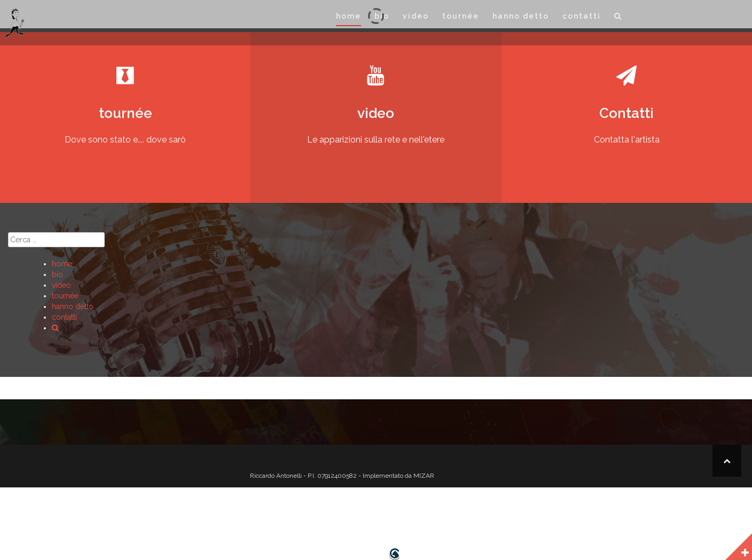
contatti (582, 16)
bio (382, 16)
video (416, 16)
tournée (461, 16)
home (348, 16)
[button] (618, 18)
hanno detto (521, 16)
